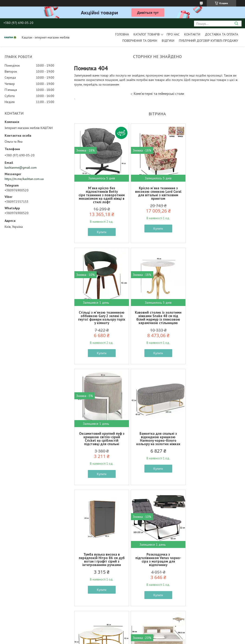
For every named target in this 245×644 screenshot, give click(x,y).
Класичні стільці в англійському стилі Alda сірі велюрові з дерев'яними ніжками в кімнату (157, 560)
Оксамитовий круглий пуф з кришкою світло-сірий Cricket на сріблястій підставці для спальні (157, 318)
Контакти (192, 34)
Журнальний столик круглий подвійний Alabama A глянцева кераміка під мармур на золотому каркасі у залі (213, 440)
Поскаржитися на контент (127, 639)
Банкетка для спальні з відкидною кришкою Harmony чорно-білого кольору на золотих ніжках (213, 318)
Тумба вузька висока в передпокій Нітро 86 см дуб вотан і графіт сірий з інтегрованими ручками (101, 439)
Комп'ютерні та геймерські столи (159, 94)
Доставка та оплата (221, 34)
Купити (101, 232)
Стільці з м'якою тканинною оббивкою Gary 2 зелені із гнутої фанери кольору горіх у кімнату (213, 193)
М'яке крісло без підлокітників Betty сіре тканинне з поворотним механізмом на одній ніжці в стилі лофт (101, 195)
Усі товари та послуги (156, 617)
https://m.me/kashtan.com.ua (24, 179)
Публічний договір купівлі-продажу (208, 41)
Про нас (173, 34)
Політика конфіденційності (163, 639)
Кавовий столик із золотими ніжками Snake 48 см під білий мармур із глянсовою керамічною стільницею (101, 318)
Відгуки (168, 41)
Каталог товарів (147, 34)
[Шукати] (236, 24)
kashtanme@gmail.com (21, 167)
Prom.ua (144, 635)
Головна (122, 34)
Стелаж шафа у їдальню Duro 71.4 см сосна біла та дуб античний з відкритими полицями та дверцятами (213, 560)
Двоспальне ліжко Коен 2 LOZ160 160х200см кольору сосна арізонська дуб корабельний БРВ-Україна (101, 560)
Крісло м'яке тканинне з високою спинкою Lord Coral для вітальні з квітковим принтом (157, 193)
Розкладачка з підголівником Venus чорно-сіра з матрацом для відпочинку (157, 439)
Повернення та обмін (140, 41)
